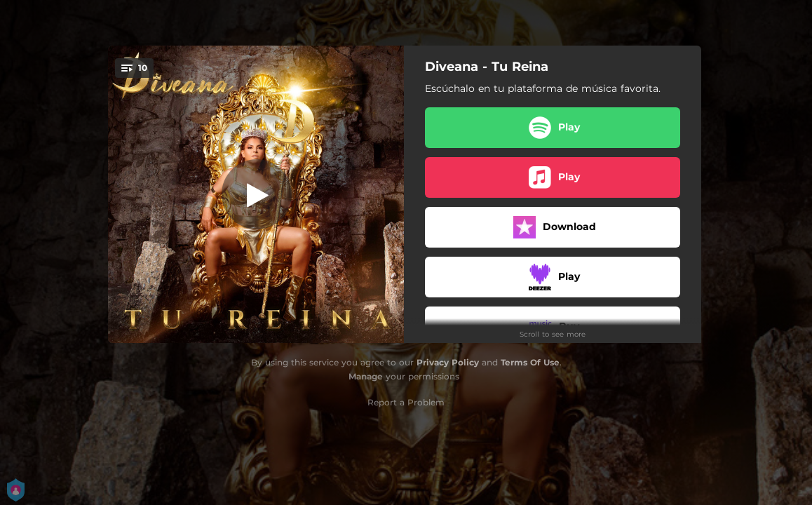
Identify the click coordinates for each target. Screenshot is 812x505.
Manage (366, 376)
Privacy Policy (448, 362)
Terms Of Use (530, 362)
